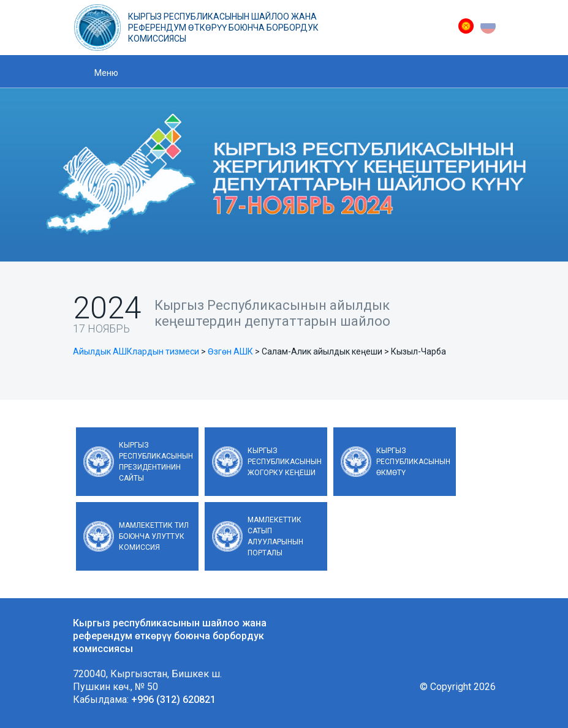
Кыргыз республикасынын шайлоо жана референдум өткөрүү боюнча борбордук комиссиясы (223, 28)
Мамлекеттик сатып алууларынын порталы (275, 536)
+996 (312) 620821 (173, 700)
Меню (106, 73)
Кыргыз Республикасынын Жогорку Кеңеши (285, 462)
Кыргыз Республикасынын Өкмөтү (413, 462)
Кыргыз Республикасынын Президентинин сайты (156, 462)
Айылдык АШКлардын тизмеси (136, 351)
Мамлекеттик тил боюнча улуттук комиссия (154, 536)
